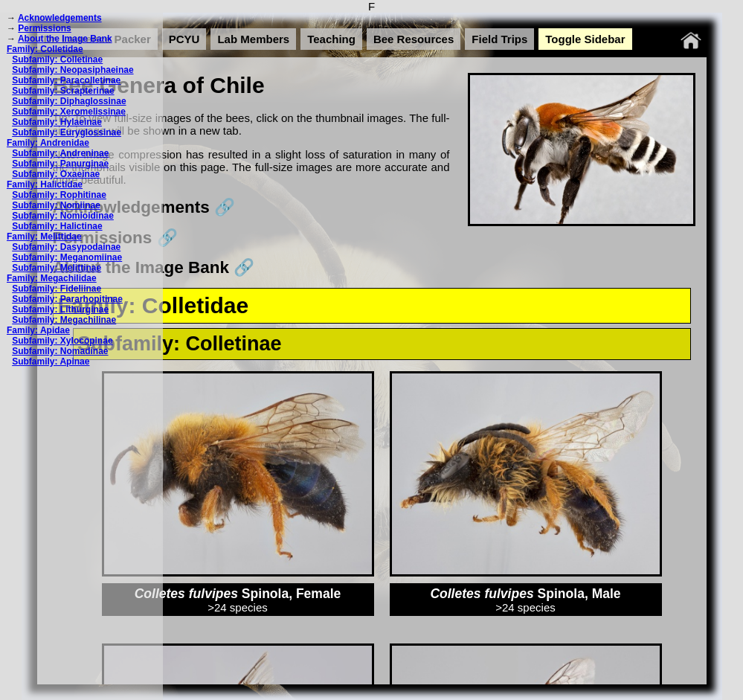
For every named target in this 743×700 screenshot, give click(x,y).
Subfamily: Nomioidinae (63, 216)
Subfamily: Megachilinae (64, 320)
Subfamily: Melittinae (57, 268)
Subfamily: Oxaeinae (56, 174)
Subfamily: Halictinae (57, 226)
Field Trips (499, 39)
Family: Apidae (38, 330)
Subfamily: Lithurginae (60, 309)
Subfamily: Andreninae (60, 153)
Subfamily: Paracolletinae (66, 80)
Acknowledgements (60, 18)
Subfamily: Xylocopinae (62, 341)
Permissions (44, 28)
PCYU (184, 39)
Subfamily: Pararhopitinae (67, 299)
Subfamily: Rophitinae (59, 195)
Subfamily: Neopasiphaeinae (73, 70)
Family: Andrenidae (48, 143)
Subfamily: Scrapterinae (63, 91)
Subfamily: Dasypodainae (66, 247)
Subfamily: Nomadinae (60, 351)
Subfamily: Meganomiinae (67, 257)
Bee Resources (414, 39)
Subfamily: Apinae (51, 362)
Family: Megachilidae (52, 278)
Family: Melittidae (44, 237)
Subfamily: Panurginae (60, 164)
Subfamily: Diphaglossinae (69, 101)
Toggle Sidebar (585, 39)
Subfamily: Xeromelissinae (69, 112)
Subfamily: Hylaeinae (57, 122)
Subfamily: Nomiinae (56, 205)
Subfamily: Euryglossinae (67, 132)
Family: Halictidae (45, 184)
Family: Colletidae (45, 49)
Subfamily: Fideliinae (57, 289)
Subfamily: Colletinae (57, 60)
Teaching (331, 39)
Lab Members (253, 39)
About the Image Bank (65, 39)
